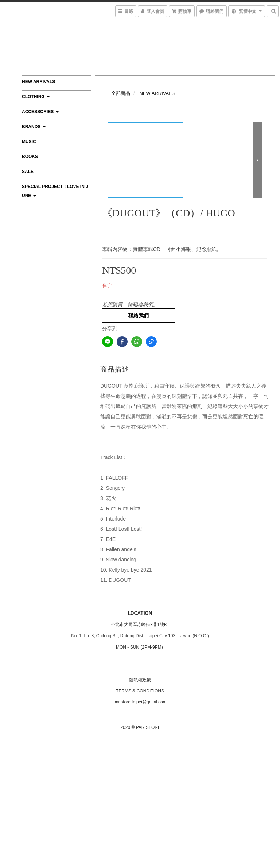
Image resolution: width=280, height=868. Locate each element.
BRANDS (34, 127)
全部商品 (121, 93)
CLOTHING (36, 97)
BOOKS (30, 157)
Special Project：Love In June (55, 191)
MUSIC (29, 142)
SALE (28, 172)
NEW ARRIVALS (38, 82)
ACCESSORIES (40, 112)
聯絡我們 (139, 315)
